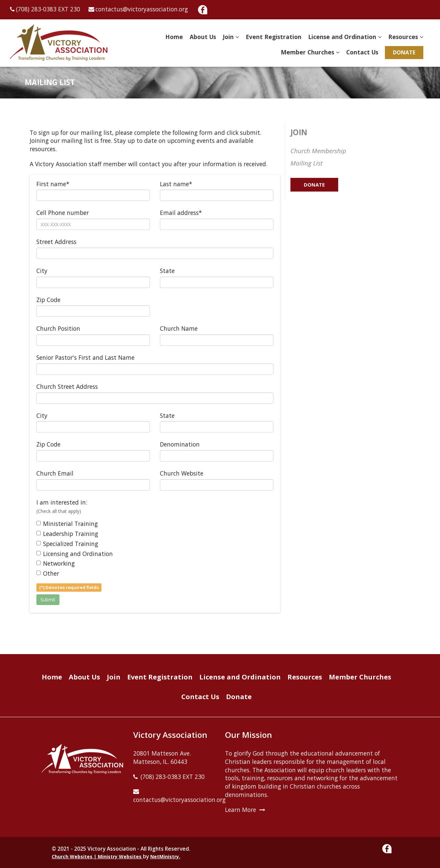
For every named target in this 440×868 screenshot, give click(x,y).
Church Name (179, 328)
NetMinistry (165, 856)
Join (228, 37)
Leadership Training (67, 534)
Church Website (182, 473)
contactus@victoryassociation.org (142, 9)
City (42, 271)
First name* (53, 184)
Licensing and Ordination (75, 554)
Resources (403, 37)
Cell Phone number (63, 213)
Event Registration (274, 37)
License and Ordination (342, 37)
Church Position (58, 328)
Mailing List (306, 163)
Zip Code (48, 300)
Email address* (181, 213)
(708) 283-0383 (36, 9)
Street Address (56, 242)
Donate (404, 52)
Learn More (241, 810)
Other (48, 573)
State (167, 271)
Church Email (55, 473)
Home (174, 37)
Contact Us (362, 52)
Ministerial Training (67, 524)
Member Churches (307, 52)
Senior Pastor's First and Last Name (85, 357)
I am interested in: (62, 506)
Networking (56, 563)
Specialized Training (67, 544)
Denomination (180, 444)
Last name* (176, 184)
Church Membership (318, 151)
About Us (203, 37)
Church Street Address (67, 386)
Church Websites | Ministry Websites (97, 856)
